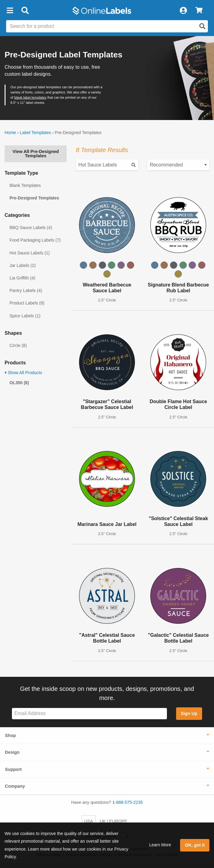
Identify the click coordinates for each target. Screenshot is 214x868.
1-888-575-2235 (128, 802)
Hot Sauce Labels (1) (30, 253)
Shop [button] (10, 735)
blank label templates (30, 97)
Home (10, 133)
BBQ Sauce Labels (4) (31, 228)
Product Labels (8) (27, 303)
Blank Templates (25, 185)
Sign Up (189, 713)
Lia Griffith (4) (22, 278)
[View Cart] (199, 11)
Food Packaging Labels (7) (35, 240)
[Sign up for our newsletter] (89, 714)
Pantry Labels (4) (26, 290)
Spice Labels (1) (25, 316)
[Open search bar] (25, 11)
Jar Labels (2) (23, 265)
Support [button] (13, 769)
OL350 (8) (19, 383)
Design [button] (12, 752)
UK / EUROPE (113, 821)
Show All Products (23, 373)
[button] (10, 11)
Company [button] (15, 786)
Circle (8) (18, 345)
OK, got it (195, 845)
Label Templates (35, 133)
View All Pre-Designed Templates (36, 154)
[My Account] (183, 11)
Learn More (160, 845)
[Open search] (202, 26)
